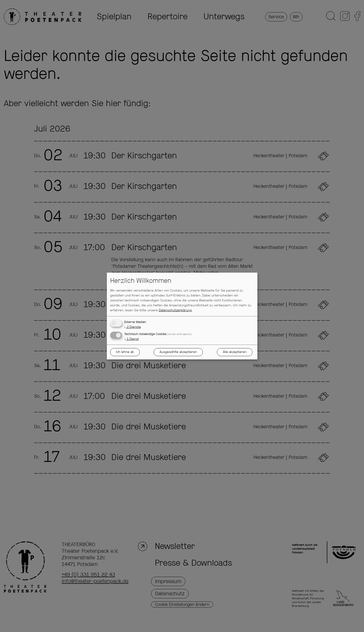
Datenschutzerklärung (175, 310)
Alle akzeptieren (235, 352)
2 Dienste (133, 327)
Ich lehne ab (125, 352)
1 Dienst (132, 339)
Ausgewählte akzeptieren (178, 352)
